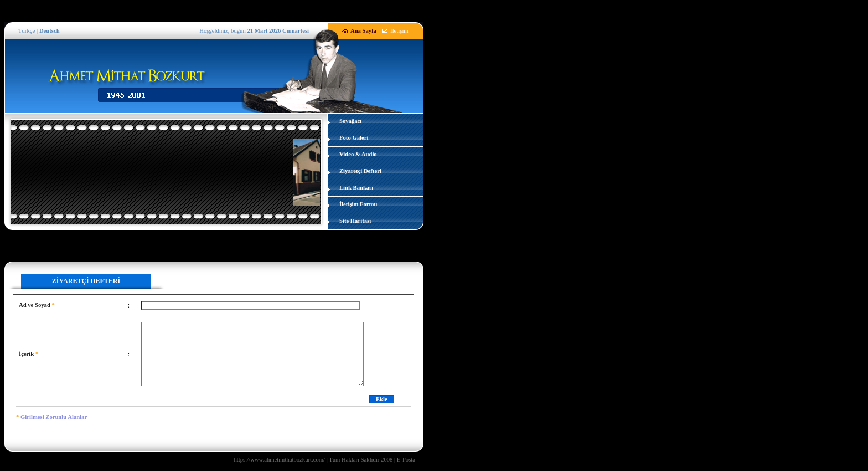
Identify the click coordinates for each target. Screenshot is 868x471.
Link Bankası (356, 188)
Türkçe (27, 31)
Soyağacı (350, 121)
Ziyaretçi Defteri (360, 171)
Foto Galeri (354, 138)
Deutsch (50, 31)
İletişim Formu (358, 204)
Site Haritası (355, 221)
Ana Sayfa (363, 31)
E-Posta (406, 460)
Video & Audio (358, 154)
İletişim (399, 31)
